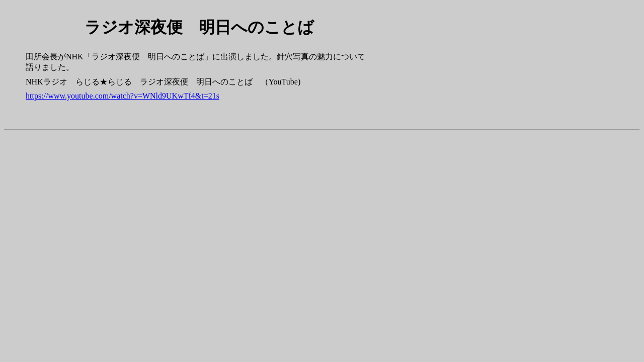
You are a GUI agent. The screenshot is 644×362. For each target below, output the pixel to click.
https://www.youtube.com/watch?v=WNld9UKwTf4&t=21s (123, 96)
